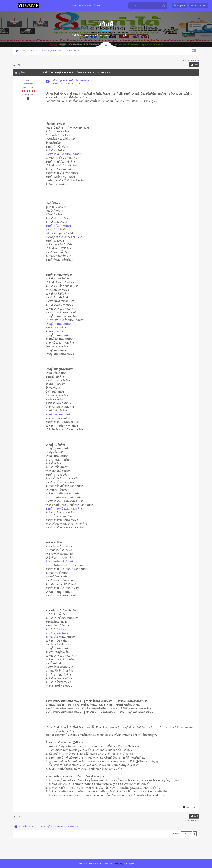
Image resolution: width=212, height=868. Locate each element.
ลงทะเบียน (134, 35)
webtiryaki (129, 863)
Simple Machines (106, 863)
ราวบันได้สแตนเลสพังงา (61, 414)
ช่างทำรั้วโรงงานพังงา (59, 226)
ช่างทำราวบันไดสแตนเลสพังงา (65, 154)
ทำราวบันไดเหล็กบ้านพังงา (62, 561)
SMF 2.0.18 (83, 863)
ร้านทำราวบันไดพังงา (59, 633)
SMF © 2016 (93, 863)
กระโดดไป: (176, 834)
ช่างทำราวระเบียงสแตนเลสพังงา (65, 508)
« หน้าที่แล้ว (188, 60)
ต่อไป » (196, 60)
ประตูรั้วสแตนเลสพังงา (60, 324)
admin (28, 80)
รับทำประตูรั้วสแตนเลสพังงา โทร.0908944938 (71, 80)
